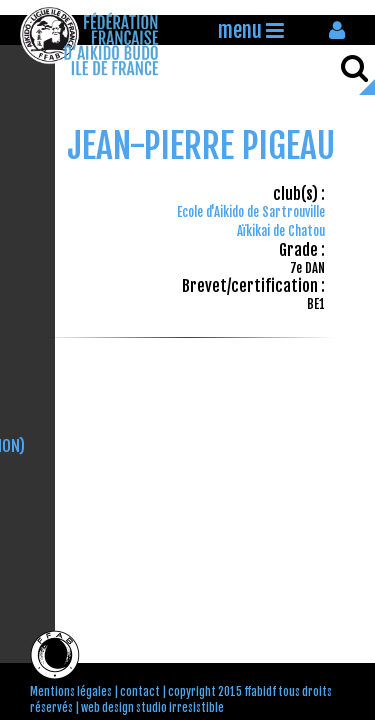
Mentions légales (71, 692)
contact (140, 692)
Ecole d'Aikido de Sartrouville (251, 212)
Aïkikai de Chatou (281, 231)
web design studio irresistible (152, 708)
